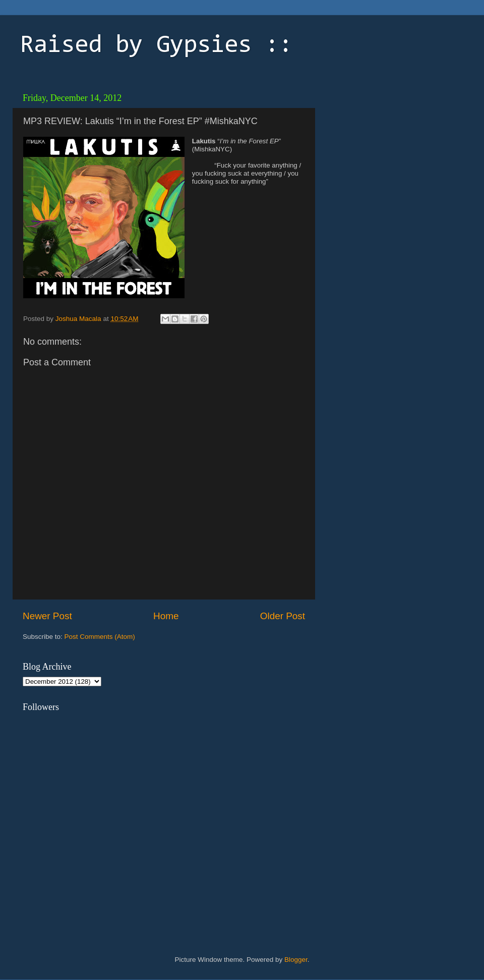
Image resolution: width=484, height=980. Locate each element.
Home (166, 616)
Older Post (283, 616)
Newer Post (47, 616)
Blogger (296, 960)
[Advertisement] (434, 264)
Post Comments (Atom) (100, 637)
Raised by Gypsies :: (156, 46)
